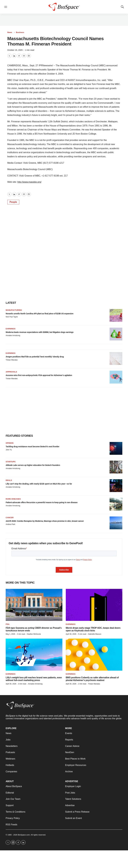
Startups (11, 462)
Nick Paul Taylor (12, 317)
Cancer (10, 518)
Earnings (11, 329)
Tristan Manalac (12, 360)
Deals (9, 480)
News (10, 32)
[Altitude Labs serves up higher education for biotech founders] (116, 467)
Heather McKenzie (34, 634)
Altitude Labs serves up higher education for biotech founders (33, 465)
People (13, 202)
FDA (8, 624)
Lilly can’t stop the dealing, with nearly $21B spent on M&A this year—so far (39, 484)
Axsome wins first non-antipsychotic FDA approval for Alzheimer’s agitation (39, 375)
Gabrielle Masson (95, 634)
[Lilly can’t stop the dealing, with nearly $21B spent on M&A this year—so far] (116, 486)
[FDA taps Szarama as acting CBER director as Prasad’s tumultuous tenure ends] (34, 605)
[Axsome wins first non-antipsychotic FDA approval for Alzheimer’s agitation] (116, 377)
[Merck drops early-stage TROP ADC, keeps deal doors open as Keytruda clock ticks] (94, 605)
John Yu (9, 450)
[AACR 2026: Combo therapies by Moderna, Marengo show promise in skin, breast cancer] (116, 523)
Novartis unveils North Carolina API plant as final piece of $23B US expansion (40, 314)
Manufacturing (14, 310)
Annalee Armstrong (13, 335)
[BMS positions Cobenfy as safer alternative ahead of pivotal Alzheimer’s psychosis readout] (94, 655)
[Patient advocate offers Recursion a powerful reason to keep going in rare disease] (116, 504)
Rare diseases (13, 499)
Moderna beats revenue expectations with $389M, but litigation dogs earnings (40, 332)
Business (20, 32)
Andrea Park (10, 524)
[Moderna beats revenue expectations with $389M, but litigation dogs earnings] (116, 334)
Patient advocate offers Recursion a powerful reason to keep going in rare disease (42, 502)
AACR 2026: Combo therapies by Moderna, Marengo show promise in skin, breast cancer (45, 521)
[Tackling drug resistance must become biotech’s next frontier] (116, 448)
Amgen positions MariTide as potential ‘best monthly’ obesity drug (35, 357)
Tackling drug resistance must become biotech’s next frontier (32, 447)
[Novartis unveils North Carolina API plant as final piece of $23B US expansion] (116, 315)
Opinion (10, 443)
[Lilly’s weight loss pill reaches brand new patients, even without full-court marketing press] (34, 655)
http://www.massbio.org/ (29, 182)
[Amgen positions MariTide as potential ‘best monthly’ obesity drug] (116, 358)
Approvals (11, 372)
